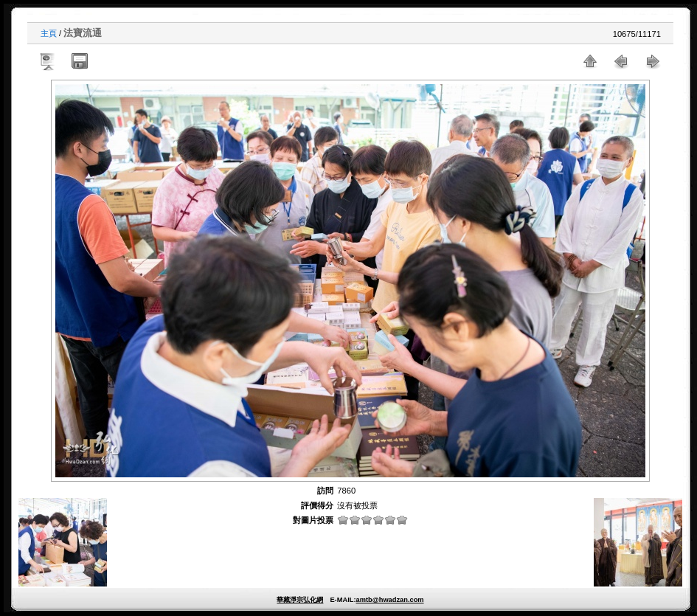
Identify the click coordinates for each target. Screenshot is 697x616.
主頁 (49, 33)
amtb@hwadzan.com (389, 600)
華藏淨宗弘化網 (300, 600)
